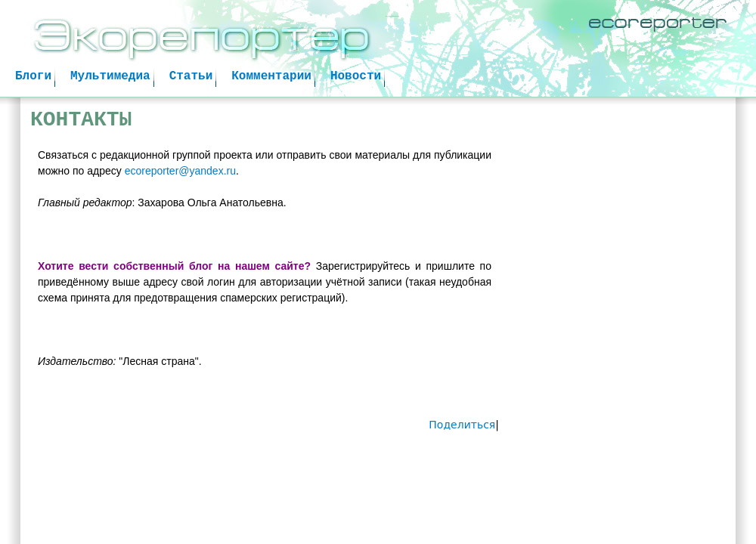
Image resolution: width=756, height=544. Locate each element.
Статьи (191, 76)
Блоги (33, 76)
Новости (356, 76)
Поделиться (462, 425)
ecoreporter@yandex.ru (180, 171)
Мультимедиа (110, 76)
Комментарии (271, 76)
